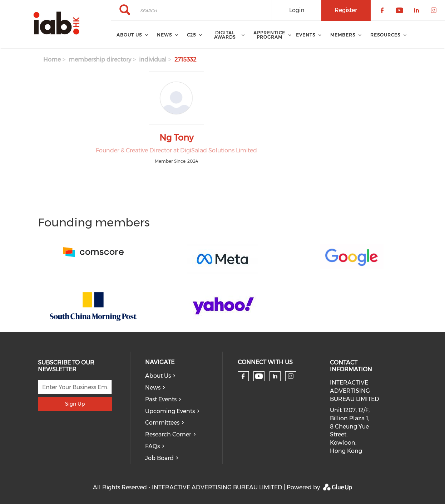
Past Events (161, 399)
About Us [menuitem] (129, 35)
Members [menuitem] (343, 35)
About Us (158, 376)
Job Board (159, 458)
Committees (162, 423)
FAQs (152, 446)
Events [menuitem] (306, 35)
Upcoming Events (170, 411)
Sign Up (75, 404)
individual (153, 60)
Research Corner (168, 434)
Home (52, 60)
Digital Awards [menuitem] (225, 35)
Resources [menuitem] (385, 35)
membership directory (100, 60)
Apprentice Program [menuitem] (269, 35)
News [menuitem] (164, 35)
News (153, 388)
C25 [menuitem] (191, 35)
